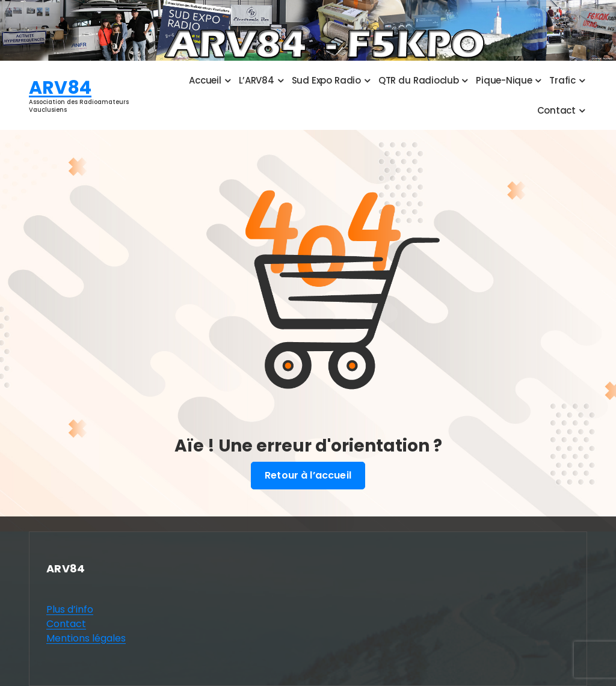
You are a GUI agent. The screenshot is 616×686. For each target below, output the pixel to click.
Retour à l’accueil (308, 476)
